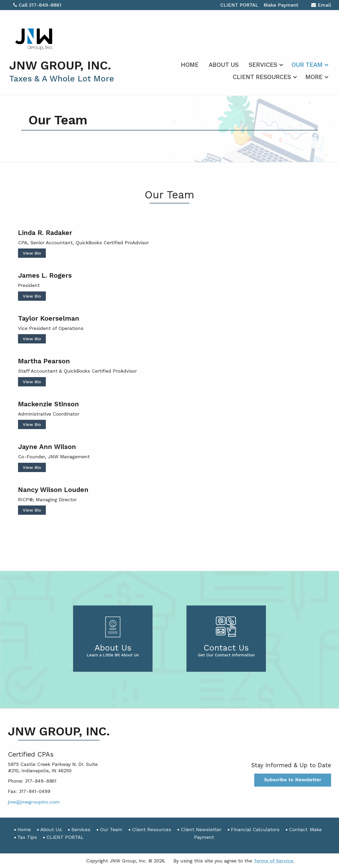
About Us (224, 65)
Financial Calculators (255, 829)
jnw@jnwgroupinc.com (34, 802)
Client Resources (262, 77)
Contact (298, 829)
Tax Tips (27, 837)
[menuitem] (190, 64)
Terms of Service (273, 861)
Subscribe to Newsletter (293, 780)
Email (321, 6)
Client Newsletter (201, 829)
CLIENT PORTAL (239, 5)
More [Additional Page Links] (314, 77)
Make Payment (281, 5)
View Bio (32, 253)
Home (190, 65)
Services (263, 65)
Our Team (307, 65)
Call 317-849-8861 (37, 5)
